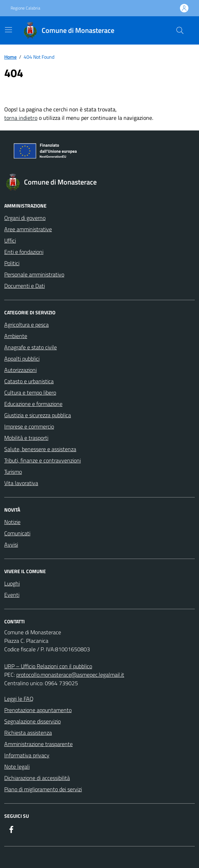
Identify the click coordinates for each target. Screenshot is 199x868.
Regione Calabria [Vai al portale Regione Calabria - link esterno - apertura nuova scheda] (25, 8)
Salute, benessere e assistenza (40, 449)
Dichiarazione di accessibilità (37, 778)
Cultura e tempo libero (30, 392)
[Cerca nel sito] (180, 30)
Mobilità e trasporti (26, 438)
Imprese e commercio (29, 426)
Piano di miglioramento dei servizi (43, 789)
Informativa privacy (27, 755)
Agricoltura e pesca (26, 325)
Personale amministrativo (34, 274)
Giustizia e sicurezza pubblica (38, 415)
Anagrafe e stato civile (31, 347)
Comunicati (17, 533)
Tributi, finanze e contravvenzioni (43, 460)
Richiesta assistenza (28, 733)
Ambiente (16, 336)
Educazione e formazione (33, 404)
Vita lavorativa (21, 483)
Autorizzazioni (20, 370)
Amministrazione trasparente (38, 744)
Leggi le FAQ (19, 699)
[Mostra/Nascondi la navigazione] (8, 30)
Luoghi (12, 583)
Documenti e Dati (25, 286)
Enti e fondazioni (24, 252)
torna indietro (21, 118)
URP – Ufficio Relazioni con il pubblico (48, 666)
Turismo (13, 472)
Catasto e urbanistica (29, 381)
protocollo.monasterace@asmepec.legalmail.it (70, 675)
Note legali (17, 767)
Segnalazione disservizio (32, 721)
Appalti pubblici (22, 359)
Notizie (12, 522)
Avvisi (11, 544)
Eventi (12, 595)
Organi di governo (25, 218)
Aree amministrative (28, 229)
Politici (12, 263)
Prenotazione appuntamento (38, 710)
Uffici (10, 240)
